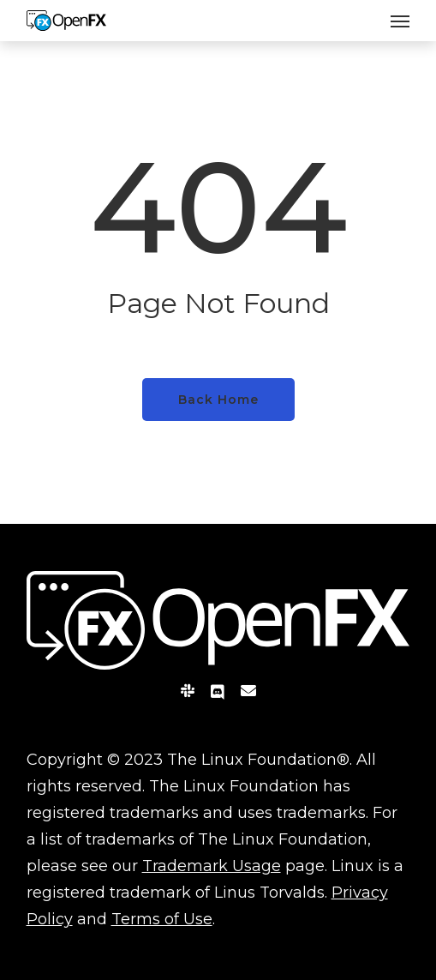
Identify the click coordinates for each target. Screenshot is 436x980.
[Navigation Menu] (400, 21)
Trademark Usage (212, 866)
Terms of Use (162, 919)
